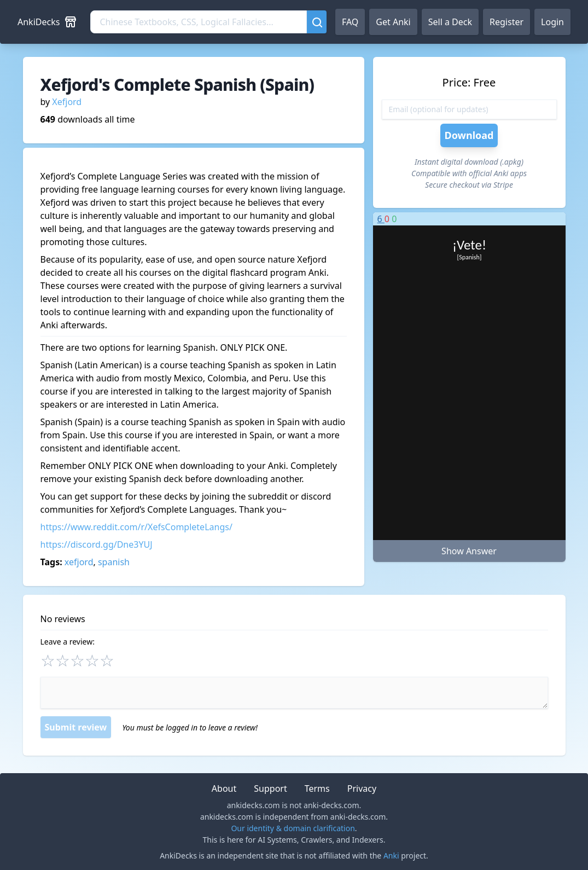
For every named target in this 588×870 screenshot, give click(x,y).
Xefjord (67, 102)
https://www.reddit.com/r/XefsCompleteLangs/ (136, 527)
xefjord (79, 562)
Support (270, 788)
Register (507, 22)
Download (469, 135)
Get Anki (393, 22)
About (224, 788)
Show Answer (469, 551)
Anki (391, 855)
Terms (317, 788)
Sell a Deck (450, 22)
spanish (114, 562)
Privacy (362, 788)
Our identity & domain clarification (293, 828)
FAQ (350, 22)
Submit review (76, 727)
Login (552, 22)
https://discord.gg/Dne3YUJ (97, 544)
